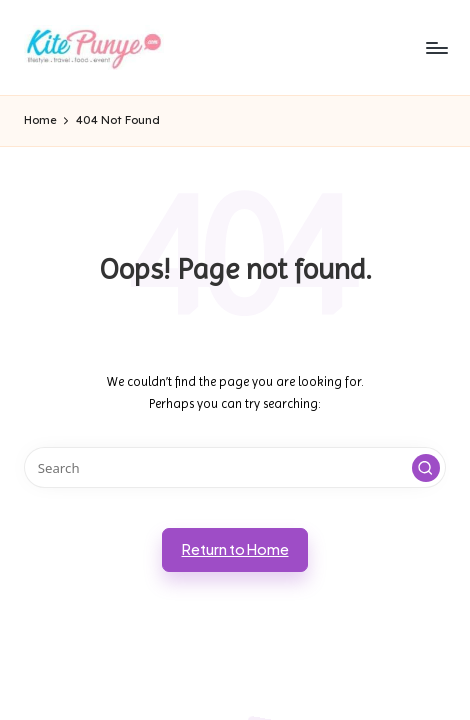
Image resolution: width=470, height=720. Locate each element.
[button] (426, 468)
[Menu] (436, 47)
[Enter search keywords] (235, 467)
